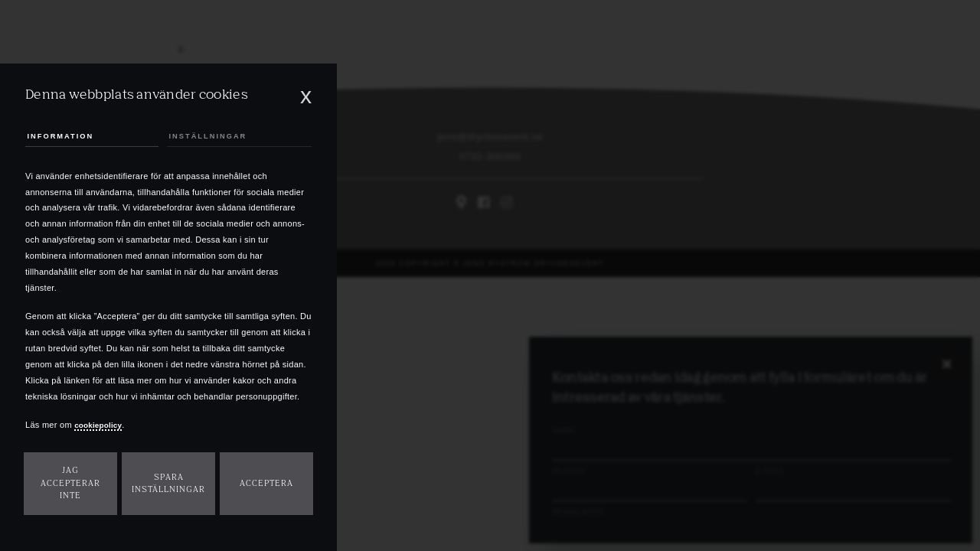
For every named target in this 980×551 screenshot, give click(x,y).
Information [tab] (65, 134)
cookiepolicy (101, 425)
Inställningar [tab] (212, 134)
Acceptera (266, 483)
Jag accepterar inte (70, 483)
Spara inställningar (168, 484)
